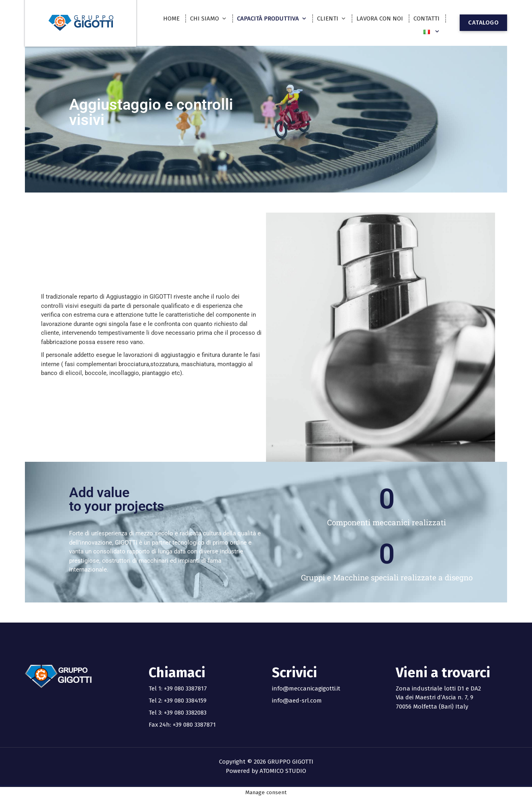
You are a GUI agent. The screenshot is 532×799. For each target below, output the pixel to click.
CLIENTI (328, 18)
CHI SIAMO (205, 18)
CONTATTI (427, 18)
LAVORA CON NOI (380, 18)
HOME (171, 18)
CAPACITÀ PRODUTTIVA (268, 18)
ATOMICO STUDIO (283, 771)
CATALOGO (483, 23)
